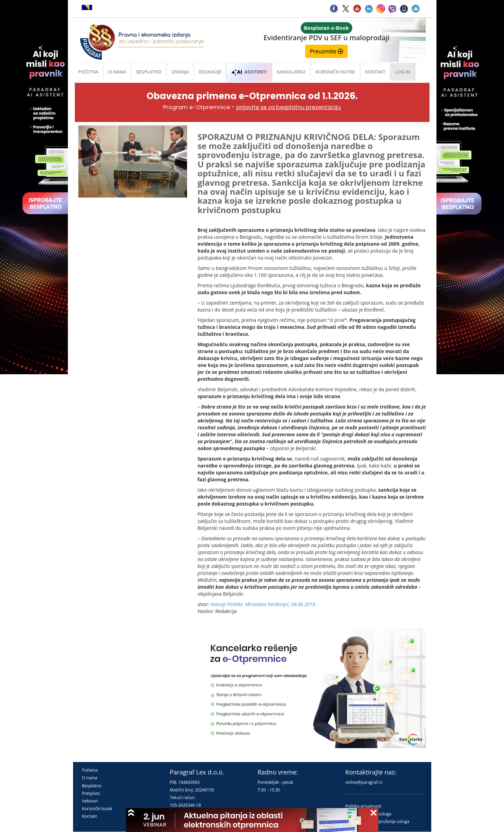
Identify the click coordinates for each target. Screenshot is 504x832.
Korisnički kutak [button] (335, 72)
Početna (89, 72)
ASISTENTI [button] (249, 72)
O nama (117, 72)
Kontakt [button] (375, 72)
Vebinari (90, 801)
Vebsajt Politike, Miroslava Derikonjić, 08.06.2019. (263, 604)
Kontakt (90, 816)
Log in (403, 72)
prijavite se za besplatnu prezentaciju (289, 107)
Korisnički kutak (97, 809)
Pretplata (91, 793)
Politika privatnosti (363, 806)
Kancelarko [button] (291, 72)
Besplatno (149, 72)
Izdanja (180, 72)
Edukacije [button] (210, 72)
